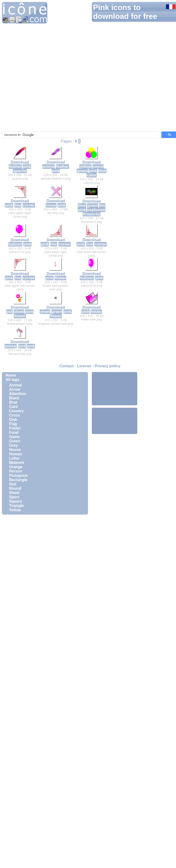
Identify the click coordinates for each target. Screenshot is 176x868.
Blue (13, 402)
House (15, 450)
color (91, 175)
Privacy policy (108, 366)
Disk (13, 420)
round (98, 167)
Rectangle (18, 480)
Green (15, 441)
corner (29, 205)
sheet (19, 312)
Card (13, 407)
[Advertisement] (115, 388)
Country (16, 411)
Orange (16, 467)
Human (16, 454)
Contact (66, 366)
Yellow (15, 510)
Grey (13, 445)
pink (27, 167)
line (18, 205)
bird (22, 346)
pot (9, 312)
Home (11, 375)
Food (14, 432)
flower (60, 278)
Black (14, 398)
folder (96, 312)
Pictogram (18, 475)
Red (13, 484)
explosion (96, 210)
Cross (14, 415)
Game (14, 437)
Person (16, 471)
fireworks (91, 214)
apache (20, 171)
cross (51, 205)
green (82, 171)
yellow (85, 167)
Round (15, 488)
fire (102, 206)
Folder (15, 428)
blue (82, 206)
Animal (15, 385)
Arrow (15, 389)
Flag (13, 424)
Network (17, 463)
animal (49, 167)
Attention (17, 394)
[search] (80, 135)
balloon (15, 244)
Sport (14, 497)
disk (102, 171)
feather (15, 167)
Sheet (14, 493)
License (84, 366)
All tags (12, 380)
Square (16, 501)
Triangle (16, 506)
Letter (14, 458)
